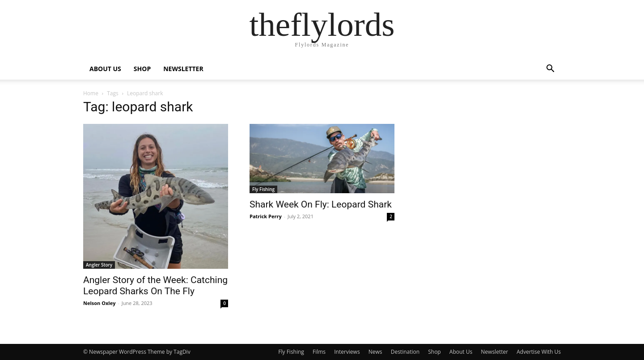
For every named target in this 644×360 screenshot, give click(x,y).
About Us (461, 352)
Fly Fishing (263, 189)
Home (91, 93)
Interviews (347, 352)
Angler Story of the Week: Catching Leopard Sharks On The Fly (155, 286)
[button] (550, 70)
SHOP (142, 69)
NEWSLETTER (183, 69)
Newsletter (494, 352)
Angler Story (99, 265)
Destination (405, 352)
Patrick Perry (266, 216)
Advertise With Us (539, 352)
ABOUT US (105, 69)
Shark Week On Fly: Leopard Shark (321, 204)
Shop (434, 352)
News (375, 352)
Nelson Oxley (99, 303)
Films (319, 352)
